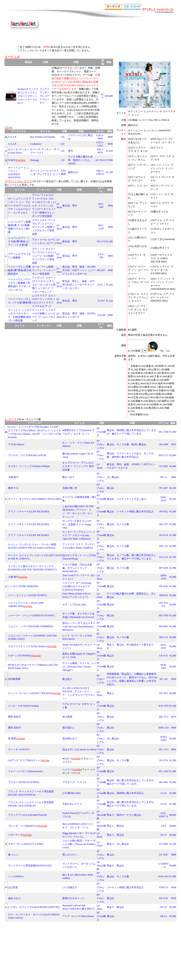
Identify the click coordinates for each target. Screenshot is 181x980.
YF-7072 (163, 693)
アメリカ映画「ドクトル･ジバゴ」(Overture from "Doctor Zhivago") (79, 667)
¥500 (174, 679)
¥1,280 (110, 241)
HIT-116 (164, 546)
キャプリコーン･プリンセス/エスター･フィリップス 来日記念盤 (78, 466)
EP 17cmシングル (101, 444)
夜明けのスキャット (73, 898)
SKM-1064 (164, 666)
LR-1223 (163, 557)
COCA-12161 (100, 144)
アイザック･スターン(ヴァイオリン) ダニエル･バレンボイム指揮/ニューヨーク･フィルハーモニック (44, 285)
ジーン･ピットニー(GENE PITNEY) (27, 595)
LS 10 (164, 793)
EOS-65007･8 (164, 815)
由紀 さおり (15, 898)
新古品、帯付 (70, 206)
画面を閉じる (149, 9)
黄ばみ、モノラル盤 (118, 524)
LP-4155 (164, 656)
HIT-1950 (164, 615)
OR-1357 (164, 524)
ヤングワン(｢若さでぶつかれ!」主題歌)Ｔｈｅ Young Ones (77, 524)
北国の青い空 (70, 488)
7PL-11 (164, 477)
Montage (35, 160)
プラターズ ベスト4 (74, 782)
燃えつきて (68, 477)
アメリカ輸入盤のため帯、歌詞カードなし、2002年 (80, 160)
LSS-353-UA (164, 604)
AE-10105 (100, 160)
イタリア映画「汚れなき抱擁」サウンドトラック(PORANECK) (77, 568)
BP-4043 (164, 626)
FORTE (12, 160)
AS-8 (163, 826)
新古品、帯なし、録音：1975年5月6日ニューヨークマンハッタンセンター (78, 285)
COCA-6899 (100, 137)
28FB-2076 (164, 577)
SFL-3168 (164, 771)
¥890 (110, 137)
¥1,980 (173, 432)
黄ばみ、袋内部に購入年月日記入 (125, 793)
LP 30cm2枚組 (101, 815)
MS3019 (163, 595)
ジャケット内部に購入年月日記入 (125, 887)
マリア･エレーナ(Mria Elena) (78, 916)
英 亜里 (12, 739)
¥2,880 (173, 667)
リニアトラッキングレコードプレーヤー (45, 96)
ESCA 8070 (100, 151)
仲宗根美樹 (14, 679)
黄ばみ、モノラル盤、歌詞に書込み (126, 444)
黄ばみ (110, 488)
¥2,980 (173, 546)
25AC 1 (101, 285)
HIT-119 (164, 637)
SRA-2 (163, 916)
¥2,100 (173, 488)
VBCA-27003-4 (100, 172)
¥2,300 (173, 499)
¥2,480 (173, 466)
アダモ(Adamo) (16, 444)
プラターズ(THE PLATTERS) (24, 782)
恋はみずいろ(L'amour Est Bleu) (79, 749)
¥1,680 (173, 586)
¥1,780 (110, 172)
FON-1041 (164, 876)
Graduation (36, 144)
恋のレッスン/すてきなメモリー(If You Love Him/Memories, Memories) (79, 626)
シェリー (67, 769)
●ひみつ (67, 759)
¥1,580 (173, 706)
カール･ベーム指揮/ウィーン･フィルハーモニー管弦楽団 (44, 270)
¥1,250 (110, 151)
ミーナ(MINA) (16, 876)
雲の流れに (68, 728)
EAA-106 (101, 256)
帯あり (110, 693)
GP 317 (164, 907)
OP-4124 (163, 535)
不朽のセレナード (72, 804)
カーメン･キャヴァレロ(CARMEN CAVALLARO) (35, 499)
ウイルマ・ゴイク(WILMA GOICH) (27, 455)
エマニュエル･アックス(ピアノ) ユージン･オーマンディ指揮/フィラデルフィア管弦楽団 (44, 227)
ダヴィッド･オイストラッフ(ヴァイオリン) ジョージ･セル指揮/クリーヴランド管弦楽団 (45, 256)
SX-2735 (101, 241)
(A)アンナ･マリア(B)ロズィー (24, 760)
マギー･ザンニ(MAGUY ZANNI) (26, 844)
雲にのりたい (70, 855)
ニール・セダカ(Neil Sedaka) (23, 706)
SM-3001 (163, 782)
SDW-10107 (164, 499)
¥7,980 (110, 160)
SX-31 (163, 835)
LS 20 (164, 804)
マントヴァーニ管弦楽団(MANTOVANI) (30, 866)
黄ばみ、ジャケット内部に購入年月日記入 (130, 512)
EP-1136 (164, 898)
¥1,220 (110, 301)
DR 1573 (164, 717)
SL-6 (103, 96)
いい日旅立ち (70, 887)
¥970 (174, 444)
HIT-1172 (164, 455)
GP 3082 (164, 466)
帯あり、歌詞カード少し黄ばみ (124, 815)
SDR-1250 (163, 728)
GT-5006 (164, 844)
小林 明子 (13, 577)
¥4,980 (173, 693)
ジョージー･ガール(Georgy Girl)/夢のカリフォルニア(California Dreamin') (77, 586)
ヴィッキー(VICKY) (19, 749)
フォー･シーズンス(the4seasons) (25, 771)
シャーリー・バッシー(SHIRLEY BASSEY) (31, 615)
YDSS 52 (164, 887)
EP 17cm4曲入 (101, 432)
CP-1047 (164, 855)
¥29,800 (109, 96)
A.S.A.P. (12, 137)
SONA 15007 (164, 738)
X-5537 (101, 301)
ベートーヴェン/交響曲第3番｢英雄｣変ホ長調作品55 (20, 270)
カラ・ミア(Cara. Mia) (74, 605)
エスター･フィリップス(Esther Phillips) (29, 466)
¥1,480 (173, 512)
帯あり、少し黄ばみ (118, 844)
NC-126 (164, 679)
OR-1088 (164, 444)
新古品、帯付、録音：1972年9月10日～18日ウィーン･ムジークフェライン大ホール (79, 270)
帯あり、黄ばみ (115, 835)
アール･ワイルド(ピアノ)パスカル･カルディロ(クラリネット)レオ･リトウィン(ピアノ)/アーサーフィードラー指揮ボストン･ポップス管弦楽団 (44, 206)
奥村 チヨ (13, 488)
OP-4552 (163, 512)
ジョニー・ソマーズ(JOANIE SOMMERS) (31, 626)
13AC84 (101, 315)
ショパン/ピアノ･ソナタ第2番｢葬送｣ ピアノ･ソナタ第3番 (19, 241)
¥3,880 (173, 646)
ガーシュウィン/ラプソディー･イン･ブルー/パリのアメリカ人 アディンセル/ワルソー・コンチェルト (19, 206)
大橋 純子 (13, 477)
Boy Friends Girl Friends (43, 137)
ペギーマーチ (15, 835)
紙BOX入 (73, 172)
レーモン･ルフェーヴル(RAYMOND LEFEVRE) (34, 907)
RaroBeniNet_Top (165, 9)
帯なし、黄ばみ (115, 826)
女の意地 (67, 717)
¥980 (110, 256)
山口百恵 (13, 887)
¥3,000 (173, 907)
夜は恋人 (67, 679)
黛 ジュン (13, 855)
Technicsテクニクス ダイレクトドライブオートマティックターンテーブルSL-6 (28, 96)
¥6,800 (173, 826)
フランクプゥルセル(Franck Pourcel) (27, 815)
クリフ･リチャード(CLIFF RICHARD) (29, 512)
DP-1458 (163, 568)
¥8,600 (173, 815)
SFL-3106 (164, 432)
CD (63, 137)
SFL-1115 (164, 749)
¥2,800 (173, 455)
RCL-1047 (101, 206)
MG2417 (101, 270)
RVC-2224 (101, 227)
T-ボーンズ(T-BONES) (20, 656)
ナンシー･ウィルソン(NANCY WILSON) (30, 693)
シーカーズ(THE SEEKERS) (23, 586)
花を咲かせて (70, 739)
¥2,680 (173, 656)
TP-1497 (164, 488)
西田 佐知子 (15, 717)
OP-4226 (163, 586)
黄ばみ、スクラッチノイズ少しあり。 (128, 499)
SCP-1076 (163, 706)
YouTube (23, 577)
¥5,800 (173, 835)
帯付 (71, 151)
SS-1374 (163, 760)
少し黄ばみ (113, 477)
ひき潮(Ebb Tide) (71, 793)
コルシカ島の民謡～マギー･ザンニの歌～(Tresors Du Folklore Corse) (79, 844)
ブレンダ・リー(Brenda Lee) (23, 826)
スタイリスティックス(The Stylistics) (28, 646)
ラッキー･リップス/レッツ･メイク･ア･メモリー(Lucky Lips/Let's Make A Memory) (79, 535)
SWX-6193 (164, 646)
